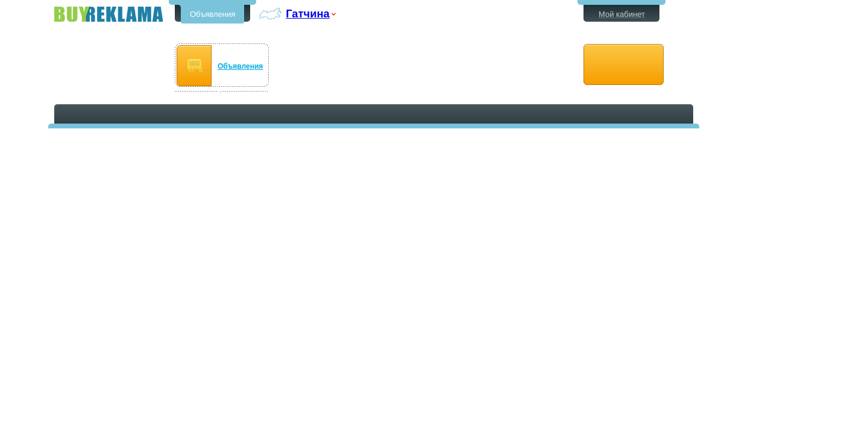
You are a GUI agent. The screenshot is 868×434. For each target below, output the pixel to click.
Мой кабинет (622, 14)
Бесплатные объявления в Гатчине (108, 14)
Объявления (212, 14)
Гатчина (308, 14)
